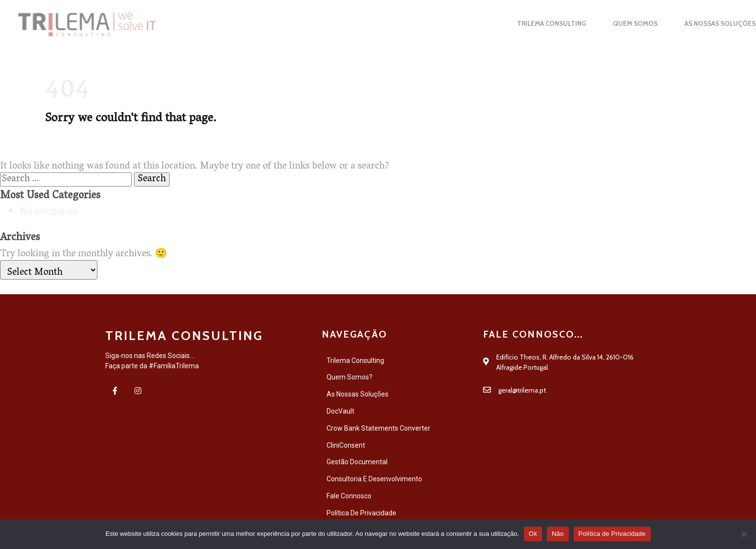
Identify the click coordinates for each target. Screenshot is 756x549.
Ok (533, 534)
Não (558, 534)
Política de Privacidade (612, 534)
